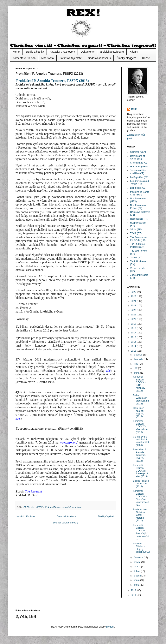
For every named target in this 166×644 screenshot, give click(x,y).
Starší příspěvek (106, 516)
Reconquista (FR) (139, 219)
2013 (134, 351)
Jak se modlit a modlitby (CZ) (138, 172)
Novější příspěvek (26, 516)
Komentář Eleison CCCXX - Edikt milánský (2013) (139, 384)
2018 (134, 328)
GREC (26, 507)
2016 (134, 337)
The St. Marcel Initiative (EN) (138, 245)
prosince (138, 355)
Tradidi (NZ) (136, 258)
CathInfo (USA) (138, 152)
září (136, 368)
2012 (134, 590)
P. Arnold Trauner (53, 507)
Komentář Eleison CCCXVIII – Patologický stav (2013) (140, 471)
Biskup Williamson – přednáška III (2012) (141, 400)
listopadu (139, 359)
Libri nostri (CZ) (138, 188)
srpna (137, 373)
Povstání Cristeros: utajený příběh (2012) (141, 548)
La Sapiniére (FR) (139, 177)
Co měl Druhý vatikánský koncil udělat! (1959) (141, 441)
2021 (134, 315)
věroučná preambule (72, 507)
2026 (134, 292)
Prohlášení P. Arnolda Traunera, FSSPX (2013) (140, 455)
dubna (137, 571)
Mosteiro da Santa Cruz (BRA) (140, 193)
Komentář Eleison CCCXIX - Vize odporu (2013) (141, 427)
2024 (134, 301)
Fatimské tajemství (71, 58)
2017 (134, 333)
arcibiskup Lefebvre (112, 52)
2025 (134, 296)
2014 (134, 346)
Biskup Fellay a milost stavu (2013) (141, 484)
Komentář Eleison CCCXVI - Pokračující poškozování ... (141, 532)
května (137, 567)
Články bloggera (126, 58)
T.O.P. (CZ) (136, 233)
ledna (137, 585)
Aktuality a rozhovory (62, 52)
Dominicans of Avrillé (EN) (137, 157)
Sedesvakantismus (99, 58)
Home (16, 52)
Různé (146, 58)
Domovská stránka (66, 516)
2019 (134, 324)
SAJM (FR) (136, 230)
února (137, 580)
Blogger (110, 627)
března (137, 576)
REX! (134, 109)
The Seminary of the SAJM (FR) (139, 239)
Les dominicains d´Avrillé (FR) (139, 182)
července (139, 558)
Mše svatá (48, 58)
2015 (134, 342)
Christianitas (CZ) (139, 163)
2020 (134, 319)
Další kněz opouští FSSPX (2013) (138, 412)
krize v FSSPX (37, 507)
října (136, 364)
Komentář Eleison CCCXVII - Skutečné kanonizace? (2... (141, 498)
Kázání (134, 52)
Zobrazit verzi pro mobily (66, 523)
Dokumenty (88, 52)
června (137, 562)
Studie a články (35, 52)
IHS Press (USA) (139, 167)
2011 (134, 595)
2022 (134, 310)
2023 (134, 306)
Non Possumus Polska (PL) (138, 207)
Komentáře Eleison (24, 58)
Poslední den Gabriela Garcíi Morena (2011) (140, 515)
